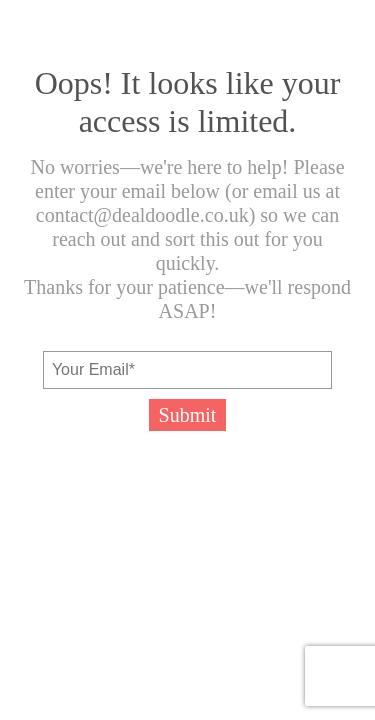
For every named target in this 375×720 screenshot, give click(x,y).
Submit (188, 415)
